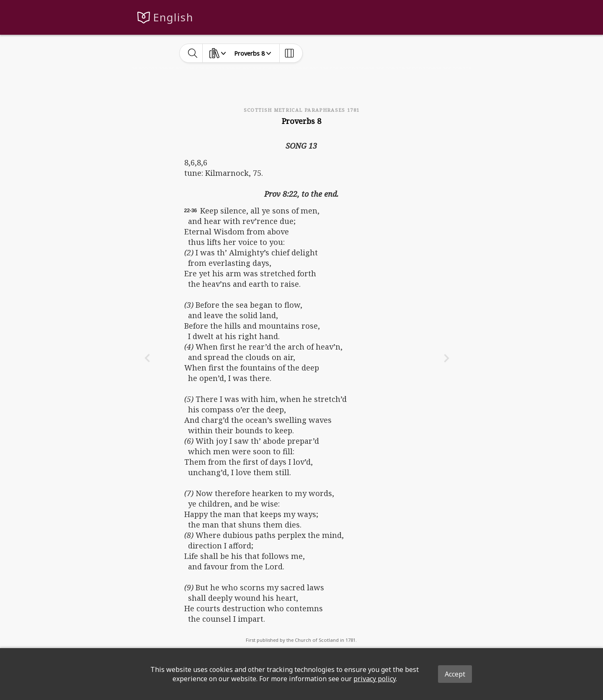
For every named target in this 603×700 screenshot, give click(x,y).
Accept (455, 674)
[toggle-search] (193, 53)
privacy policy (375, 679)
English (173, 17)
